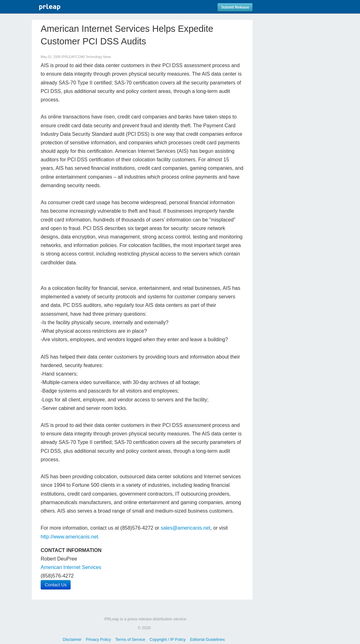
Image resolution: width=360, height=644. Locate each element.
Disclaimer (72, 639)
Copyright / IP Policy (168, 639)
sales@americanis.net (186, 528)
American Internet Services (71, 567)
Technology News (98, 57)
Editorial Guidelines (207, 639)
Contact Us (56, 585)
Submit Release (235, 7)
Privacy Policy (98, 639)
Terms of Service (130, 639)
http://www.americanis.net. (70, 537)
